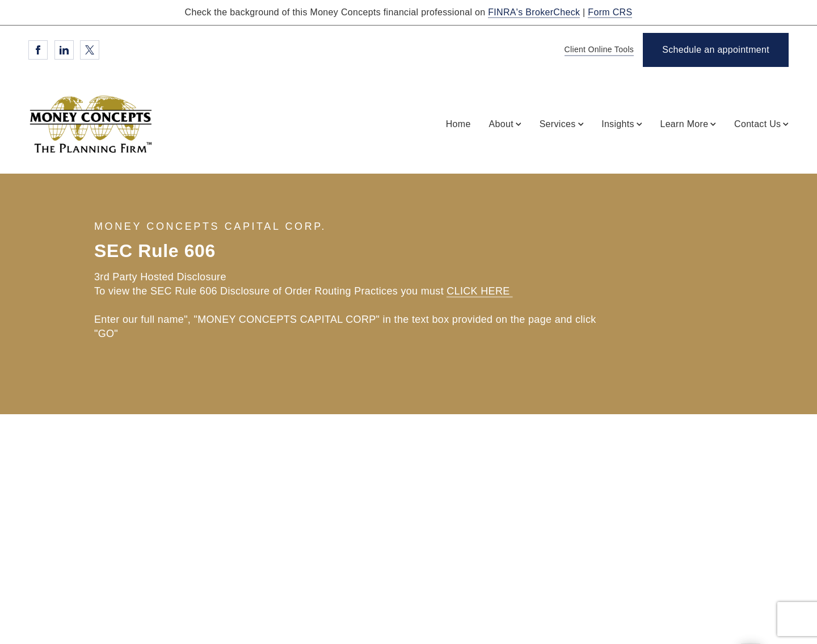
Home (458, 124)
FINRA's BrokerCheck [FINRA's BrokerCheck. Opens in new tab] (534, 12)
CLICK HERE (480, 291)
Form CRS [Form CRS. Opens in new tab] (610, 12)
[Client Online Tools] (597, 50)
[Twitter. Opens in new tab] (90, 50)
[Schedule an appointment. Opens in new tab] (716, 50)
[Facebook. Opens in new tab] (38, 50)
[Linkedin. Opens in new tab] (64, 50)
